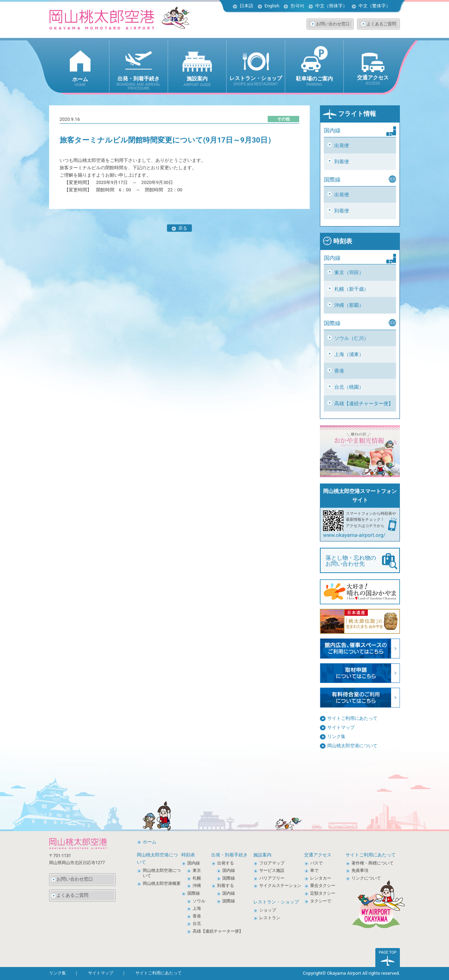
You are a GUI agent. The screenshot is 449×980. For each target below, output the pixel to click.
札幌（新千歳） (351, 289)
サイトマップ (341, 727)
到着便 (342, 162)
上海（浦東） (349, 354)
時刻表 (337, 241)
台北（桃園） (349, 387)
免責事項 (360, 870)
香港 (339, 371)
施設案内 (262, 855)
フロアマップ (272, 863)
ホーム (150, 842)
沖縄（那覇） (349, 305)
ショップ (268, 910)
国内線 (194, 863)
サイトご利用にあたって (352, 718)
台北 (197, 923)
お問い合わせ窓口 (333, 24)
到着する (226, 886)
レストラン (270, 918)
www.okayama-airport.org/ (354, 535)
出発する (226, 863)
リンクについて (366, 878)
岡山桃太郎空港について (352, 746)
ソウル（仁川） (351, 338)
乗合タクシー (323, 886)
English (272, 6)
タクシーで (321, 901)
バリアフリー (272, 878)
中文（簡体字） (331, 6)
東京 (197, 870)
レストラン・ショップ (276, 902)
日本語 (246, 6)
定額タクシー (323, 893)
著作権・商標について (373, 863)
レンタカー (321, 878)
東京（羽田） (349, 272)
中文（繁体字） (374, 6)
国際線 (194, 893)
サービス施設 (272, 870)
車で (314, 870)
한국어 (297, 6)
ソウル (199, 901)
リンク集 (336, 736)
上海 (197, 908)
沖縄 (197, 886)
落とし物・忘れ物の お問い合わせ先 (361, 561)
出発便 (342, 145)
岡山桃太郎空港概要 (162, 883)
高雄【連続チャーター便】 (364, 403)
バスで (316, 863)
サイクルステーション (280, 886)
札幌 (197, 878)
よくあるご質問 (381, 24)
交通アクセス (318, 855)
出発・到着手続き (229, 855)
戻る (179, 228)
